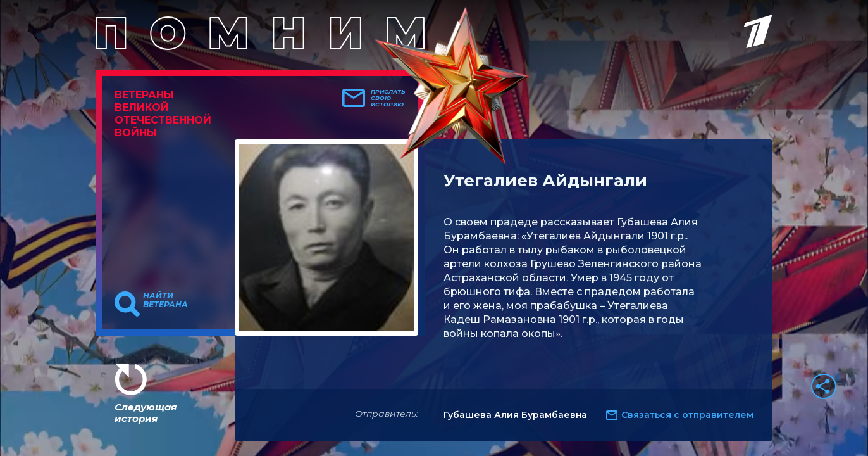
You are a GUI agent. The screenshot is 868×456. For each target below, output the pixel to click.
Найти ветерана (165, 300)
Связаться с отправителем (687, 415)
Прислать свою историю (388, 98)
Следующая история (146, 413)
